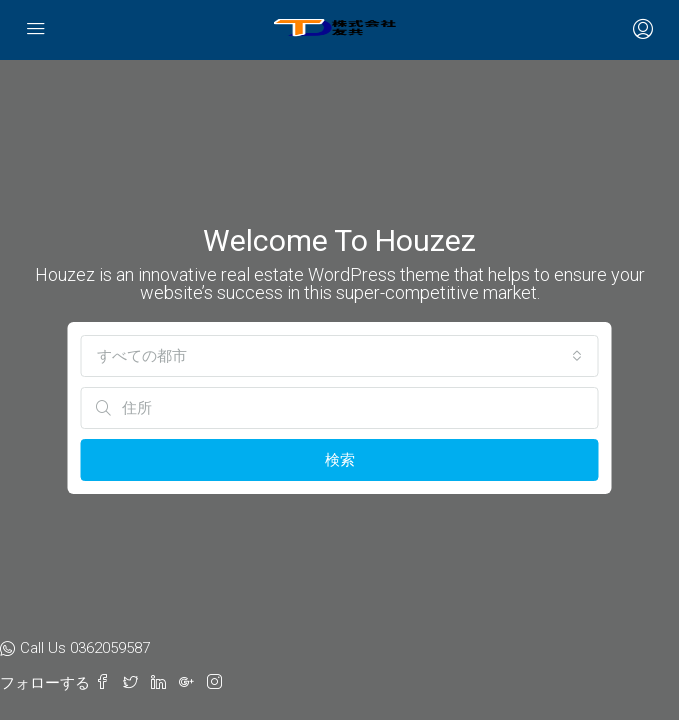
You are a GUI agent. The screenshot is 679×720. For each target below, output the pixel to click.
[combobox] (339, 356)
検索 (340, 460)
